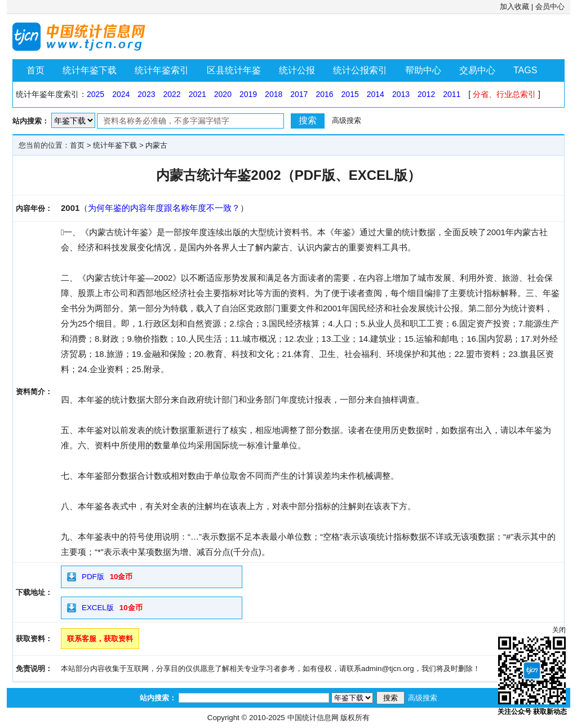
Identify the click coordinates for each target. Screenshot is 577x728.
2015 (350, 94)
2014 (376, 94)
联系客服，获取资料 (100, 639)
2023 (146, 94)
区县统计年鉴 (234, 70)
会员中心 (550, 6)
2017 (299, 94)
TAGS (525, 70)
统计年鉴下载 (90, 70)
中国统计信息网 (313, 718)
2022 (172, 94)
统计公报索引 (360, 70)
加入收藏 (514, 6)
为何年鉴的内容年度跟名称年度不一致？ (164, 208)
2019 (248, 94)
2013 (401, 94)
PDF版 (93, 577)
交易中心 (477, 70)
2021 (197, 94)
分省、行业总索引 (504, 94)
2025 (96, 94)
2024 (121, 94)
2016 (324, 94)
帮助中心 (423, 70)
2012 (426, 94)
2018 (274, 94)
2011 (452, 94)
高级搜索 (347, 120)
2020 (223, 94)
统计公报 (297, 70)
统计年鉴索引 (162, 70)
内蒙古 (156, 145)
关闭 (559, 630)
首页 (35, 70)
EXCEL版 (98, 608)
